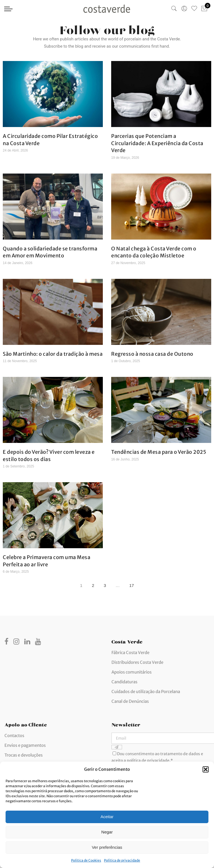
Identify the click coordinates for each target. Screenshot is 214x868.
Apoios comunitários (132, 672)
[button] (206, 769)
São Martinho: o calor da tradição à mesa (53, 354)
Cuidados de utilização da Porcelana (146, 692)
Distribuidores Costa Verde (137, 662)
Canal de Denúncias (130, 701)
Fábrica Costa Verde (130, 653)
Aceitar (107, 817)
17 (133, 584)
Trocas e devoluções (24, 755)
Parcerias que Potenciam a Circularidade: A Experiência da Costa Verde (157, 143)
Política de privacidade (122, 860)
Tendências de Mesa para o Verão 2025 (159, 452)
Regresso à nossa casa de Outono (152, 354)
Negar (107, 832)
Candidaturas (124, 682)
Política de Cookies (86, 860)
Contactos (14, 736)
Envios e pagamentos (25, 745)
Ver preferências (107, 847)
